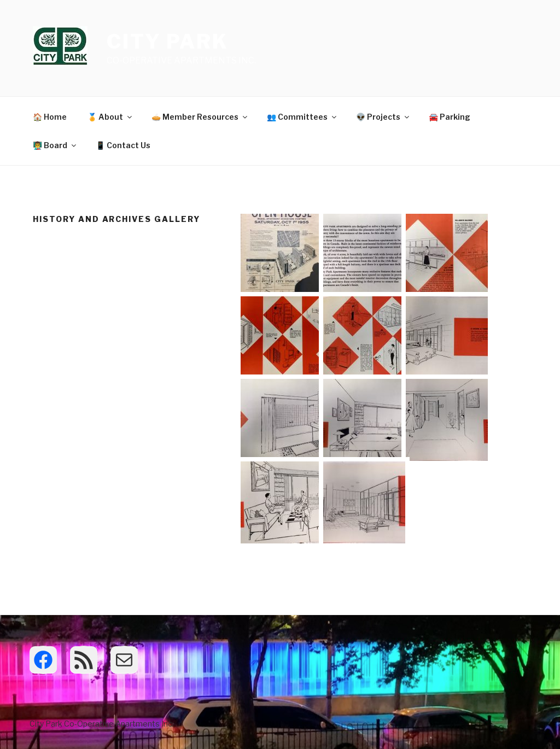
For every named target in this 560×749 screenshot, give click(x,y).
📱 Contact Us (123, 145)
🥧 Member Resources (200, 117)
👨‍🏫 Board (55, 145)
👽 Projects (383, 117)
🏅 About (110, 117)
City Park (168, 42)
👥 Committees (302, 117)
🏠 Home (50, 117)
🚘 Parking (450, 117)
